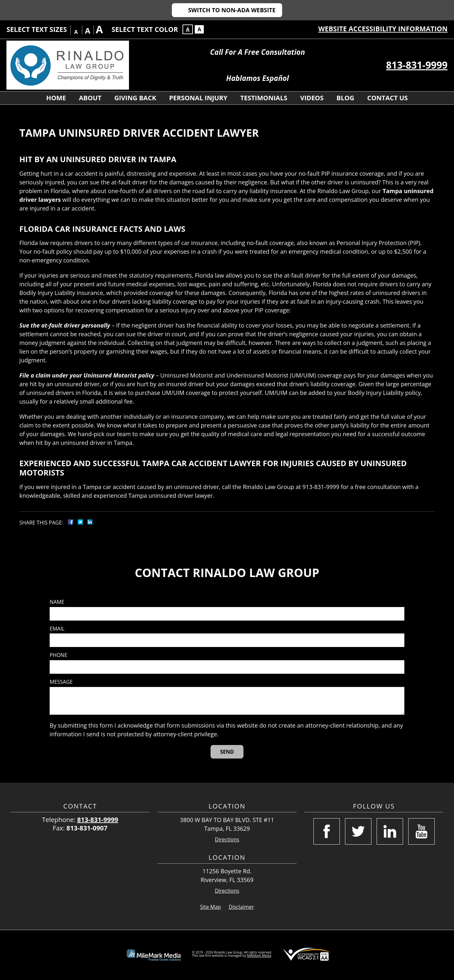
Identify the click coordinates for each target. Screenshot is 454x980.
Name (57, 602)
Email (57, 629)
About (90, 98)
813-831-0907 (87, 828)
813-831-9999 (417, 65)
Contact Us (388, 98)
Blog (345, 98)
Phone (59, 655)
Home (56, 98)
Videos (312, 98)
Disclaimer (241, 907)
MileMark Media (259, 955)
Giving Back (135, 98)
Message (61, 682)
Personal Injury (198, 98)
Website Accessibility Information (383, 29)
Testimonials (264, 98)
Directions (227, 840)
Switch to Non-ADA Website (232, 10)
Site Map (210, 907)
